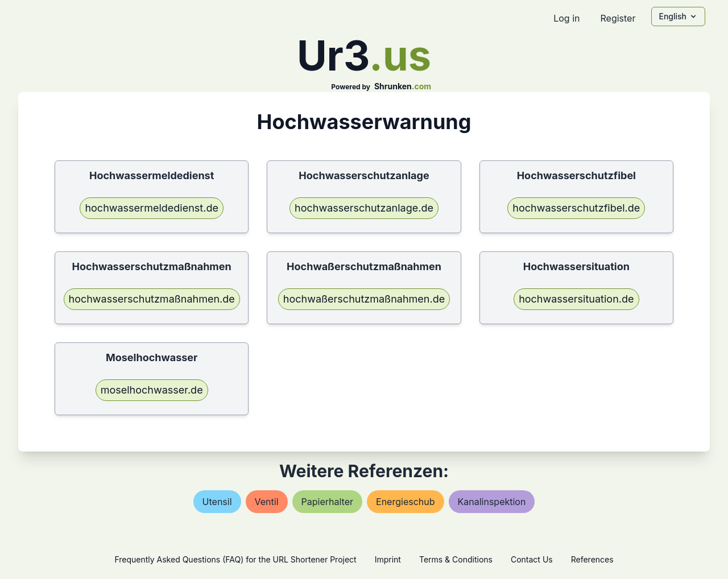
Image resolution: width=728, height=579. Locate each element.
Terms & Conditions (456, 559)
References (592, 559)
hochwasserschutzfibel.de (576, 208)
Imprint (388, 559)
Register (618, 18)
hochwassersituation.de (576, 299)
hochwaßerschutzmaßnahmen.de (364, 299)
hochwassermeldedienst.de (152, 208)
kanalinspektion (492, 502)
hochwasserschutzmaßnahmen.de (152, 299)
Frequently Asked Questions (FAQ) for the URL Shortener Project (235, 559)
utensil (217, 502)
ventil (267, 502)
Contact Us (532, 559)
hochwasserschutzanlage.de (364, 208)
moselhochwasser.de (152, 390)
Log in (566, 18)
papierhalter (327, 502)
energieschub (405, 502)
